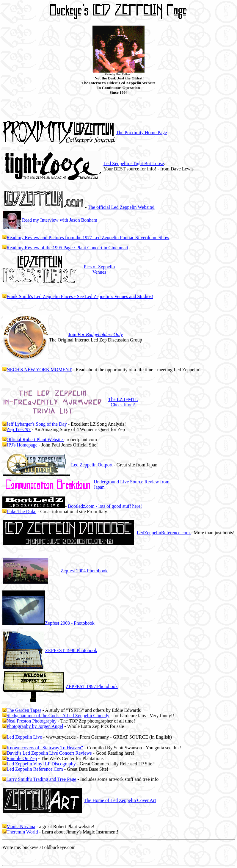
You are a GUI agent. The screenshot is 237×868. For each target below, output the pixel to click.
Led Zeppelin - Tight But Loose (134, 163)
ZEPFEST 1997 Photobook (92, 686)
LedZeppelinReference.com (164, 533)
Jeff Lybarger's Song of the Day (37, 424)
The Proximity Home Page (141, 133)
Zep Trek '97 (19, 429)
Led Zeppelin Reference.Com (35, 769)
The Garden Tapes (24, 710)
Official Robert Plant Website (35, 440)
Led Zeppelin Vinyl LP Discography (42, 764)
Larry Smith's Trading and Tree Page (41, 779)
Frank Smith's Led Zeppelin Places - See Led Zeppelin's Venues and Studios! (80, 296)
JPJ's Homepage (22, 445)
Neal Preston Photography (32, 721)
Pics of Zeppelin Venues (99, 269)
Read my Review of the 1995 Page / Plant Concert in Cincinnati (67, 248)
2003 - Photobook (70, 623)
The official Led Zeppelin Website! (121, 207)
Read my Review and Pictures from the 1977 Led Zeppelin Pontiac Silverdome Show (88, 238)
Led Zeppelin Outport (92, 465)
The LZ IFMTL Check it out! (123, 402)
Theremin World (22, 832)
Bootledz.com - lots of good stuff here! (105, 506)
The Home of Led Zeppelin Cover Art (120, 800)
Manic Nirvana (21, 827)
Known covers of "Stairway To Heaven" (45, 748)
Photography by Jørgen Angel (35, 726)
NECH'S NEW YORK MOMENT (39, 370)
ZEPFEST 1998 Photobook (71, 650)
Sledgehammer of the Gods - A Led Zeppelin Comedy (58, 716)
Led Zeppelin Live (24, 737)
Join (96, 334)
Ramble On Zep (22, 758)
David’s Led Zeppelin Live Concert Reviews (49, 753)
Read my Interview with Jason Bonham (60, 220)
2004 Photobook (84, 571)
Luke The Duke (21, 511)
